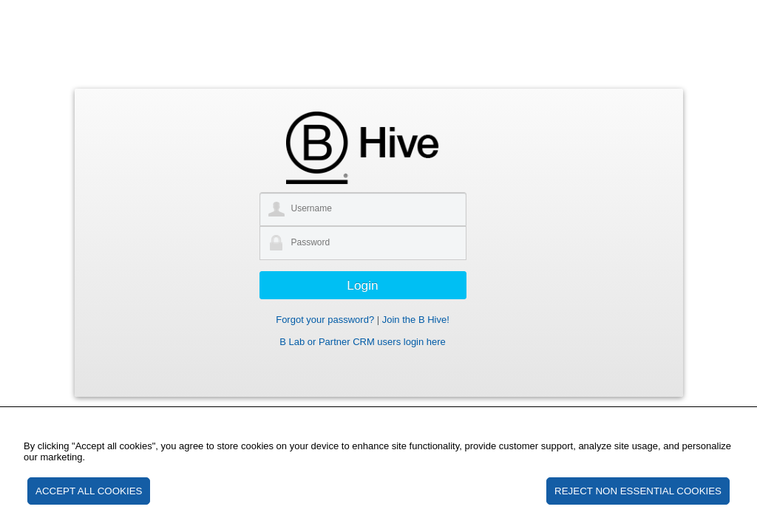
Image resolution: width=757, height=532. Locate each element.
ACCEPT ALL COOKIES (89, 491)
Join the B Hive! (416, 320)
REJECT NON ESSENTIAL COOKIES (638, 491)
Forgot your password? (325, 320)
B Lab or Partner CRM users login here (363, 342)
